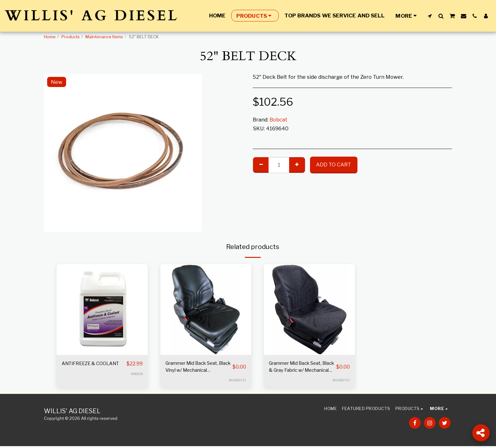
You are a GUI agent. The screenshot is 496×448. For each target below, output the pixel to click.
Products (71, 37)
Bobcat (278, 120)
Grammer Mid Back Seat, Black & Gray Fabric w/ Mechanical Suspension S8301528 (300, 368)
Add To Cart (334, 165)
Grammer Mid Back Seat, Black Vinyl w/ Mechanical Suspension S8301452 (197, 368)
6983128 (136, 382)
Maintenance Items (104, 37)
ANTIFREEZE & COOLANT (81, 368)
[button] (430, 16)
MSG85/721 (237, 382)
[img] (102, 310)
